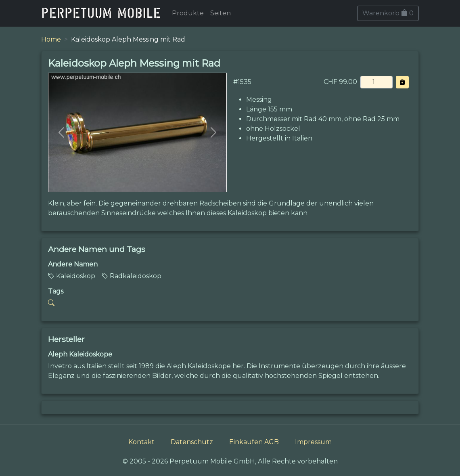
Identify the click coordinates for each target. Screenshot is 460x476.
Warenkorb (388, 13)
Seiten (221, 13)
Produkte (188, 13)
